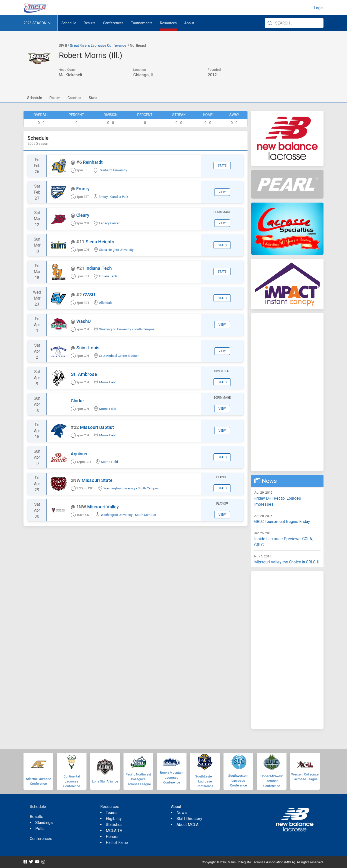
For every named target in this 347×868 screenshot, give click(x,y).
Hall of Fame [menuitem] (117, 843)
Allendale (106, 303)
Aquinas (79, 454)
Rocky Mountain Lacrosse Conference (172, 777)
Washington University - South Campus (127, 329)
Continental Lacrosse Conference (72, 781)
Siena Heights (100, 242)
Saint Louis (88, 348)
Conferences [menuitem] (41, 839)
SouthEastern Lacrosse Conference (205, 781)
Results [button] (90, 23)
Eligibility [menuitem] (114, 819)
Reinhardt (93, 162)
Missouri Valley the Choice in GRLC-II (287, 562)
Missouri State (97, 480)
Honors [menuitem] (112, 837)
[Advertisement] (287, 392)
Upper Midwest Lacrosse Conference (272, 781)
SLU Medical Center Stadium (119, 356)
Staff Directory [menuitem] (189, 819)
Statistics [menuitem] (114, 825)
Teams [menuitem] (112, 813)
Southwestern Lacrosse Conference (238, 780)
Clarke (77, 401)
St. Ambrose (84, 374)
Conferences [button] (113, 23)
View (222, 192)
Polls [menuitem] (40, 829)
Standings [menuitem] (44, 823)
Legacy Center (109, 223)
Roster (55, 98)
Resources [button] (168, 23)
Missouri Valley (103, 507)
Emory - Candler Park (113, 197)
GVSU (89, 295)
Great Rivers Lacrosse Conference (98, 46)
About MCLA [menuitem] (187, 825)
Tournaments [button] (142, 23)
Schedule (35, 98)
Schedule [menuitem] (69, 23)
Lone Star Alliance (105, 781)
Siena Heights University (116, 250)
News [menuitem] (182, 813)
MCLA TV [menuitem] (114, 831)
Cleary (83, 215)
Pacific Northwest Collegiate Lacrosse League (138, 779)
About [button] (189, 23)
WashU (83, 321)
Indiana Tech (99, 268)
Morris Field (108, 382)
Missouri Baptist (97, 427)
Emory (83, 189)
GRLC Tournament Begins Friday (282, 522)
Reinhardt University (113, 170)
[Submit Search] (270, 23)
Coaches (74, 98)
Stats (93, 98)
